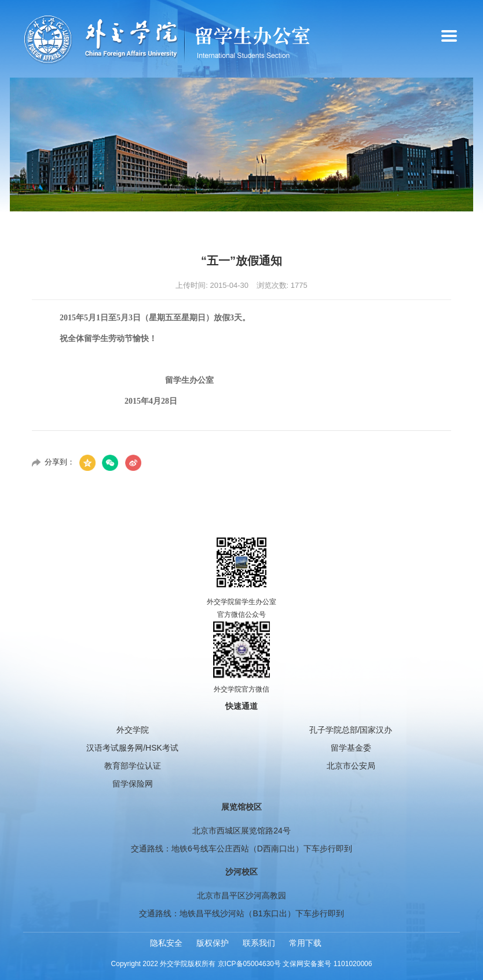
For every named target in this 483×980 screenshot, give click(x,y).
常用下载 (305, 943)
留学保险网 (133, 784)
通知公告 (445, 226)
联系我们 (259, 943)
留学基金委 (351, 748)
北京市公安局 (351, 766)
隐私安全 (166, 943)
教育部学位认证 (133, 766)
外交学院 (133, 730)
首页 (407, 226)
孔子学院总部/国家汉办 (351, 730)
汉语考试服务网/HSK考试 (132, 748)
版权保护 (213, 943)
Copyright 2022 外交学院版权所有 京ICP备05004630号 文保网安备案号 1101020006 (242, 964)
